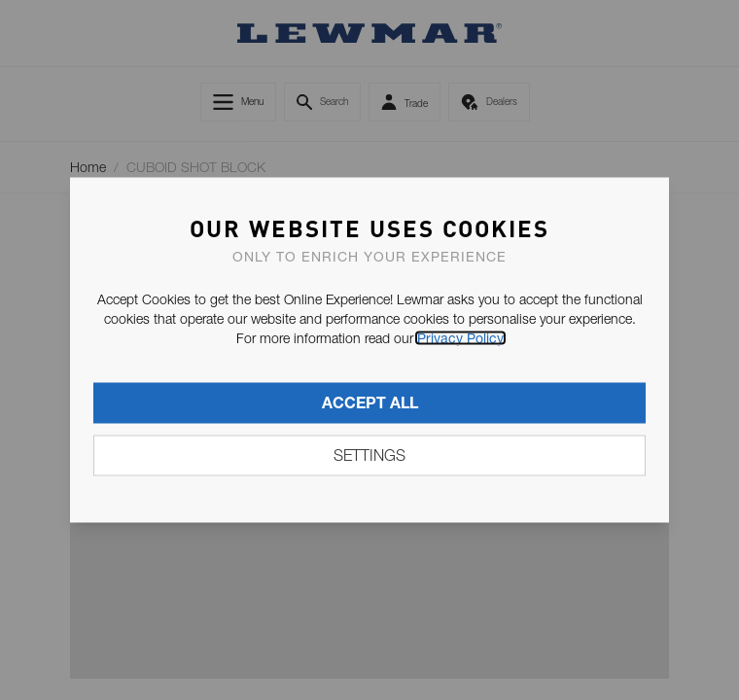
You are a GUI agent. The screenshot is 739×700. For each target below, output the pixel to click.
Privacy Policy (460, 338)
